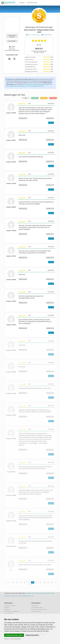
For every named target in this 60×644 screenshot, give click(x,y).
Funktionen (22, 3)
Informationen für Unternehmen (39, 609)
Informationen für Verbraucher (12, 611)
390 (26, 98)
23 (44, 582)
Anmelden (7, 607)
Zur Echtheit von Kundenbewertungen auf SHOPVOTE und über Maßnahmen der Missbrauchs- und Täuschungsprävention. (29, 85)
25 (52, 582)
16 (17, 582)
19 (29, 582)
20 (33, 582)
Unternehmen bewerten (12, 36)
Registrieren (7, 609)
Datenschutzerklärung (16, 639)
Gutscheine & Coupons (10, 606)
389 (35, 98)
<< (6, 582)
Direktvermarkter (47, 35)
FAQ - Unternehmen (36, 611)
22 (40, 582)
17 (21, 582)
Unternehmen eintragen (37, 607)
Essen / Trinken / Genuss (34, 35)
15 (13, 582)
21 (37, 582)
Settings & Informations (32, 635)
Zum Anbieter (12, 41)
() (50, 118)
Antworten (51, 123)
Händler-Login (35, 606)
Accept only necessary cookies (14, 635)
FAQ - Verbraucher (9, 613)
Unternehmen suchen (32, 3)
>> (31, 585)
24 (48, 582)
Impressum (7, 639)
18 (25, 582)
